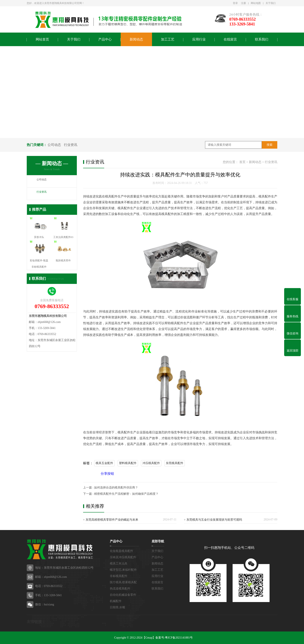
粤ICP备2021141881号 (179, 638)
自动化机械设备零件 (123, 595)
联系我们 (262, 39)
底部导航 (158, 541)
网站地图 (256, 3)
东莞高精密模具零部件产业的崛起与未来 (112, 520)
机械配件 (116, 601)
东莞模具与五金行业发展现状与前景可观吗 (214, 520)
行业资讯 (71, 145)
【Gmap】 (149, 638)
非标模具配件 (119, 576)
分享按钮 (107, 474)
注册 (243, 3)
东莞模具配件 (175, 463)
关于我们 (271, 3)
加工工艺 (168, 39)
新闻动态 (136, 39)
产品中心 (105, 39)
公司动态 (54, 145)
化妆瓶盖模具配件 (122, 551)
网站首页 (42, 39)
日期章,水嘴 (118, 607)
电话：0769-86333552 (49, 586)
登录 (235, 3)
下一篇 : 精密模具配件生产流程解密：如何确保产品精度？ (121, 494)
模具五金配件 (104, 463)
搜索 (270, 145)
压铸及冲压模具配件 (123, 557)
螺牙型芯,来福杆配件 (123, 570)
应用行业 (199, 39)
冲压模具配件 (151, 463)
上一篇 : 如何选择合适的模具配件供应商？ (111, 488)
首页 (242, 162)
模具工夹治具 (119, 564)
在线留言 (230, 39)
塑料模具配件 (128, 463)
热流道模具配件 (120, 589)
